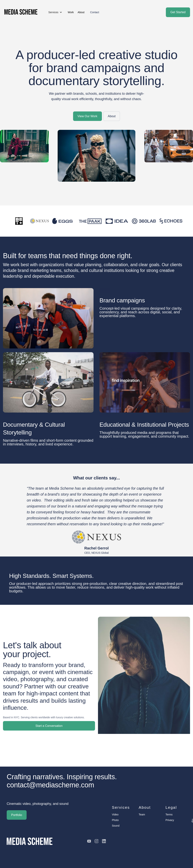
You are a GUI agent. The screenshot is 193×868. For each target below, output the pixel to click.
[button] (55, 12)
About (112, 116)
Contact (95, 12)
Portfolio (17, 815)
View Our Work (87, 116)
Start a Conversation (49, 726)
